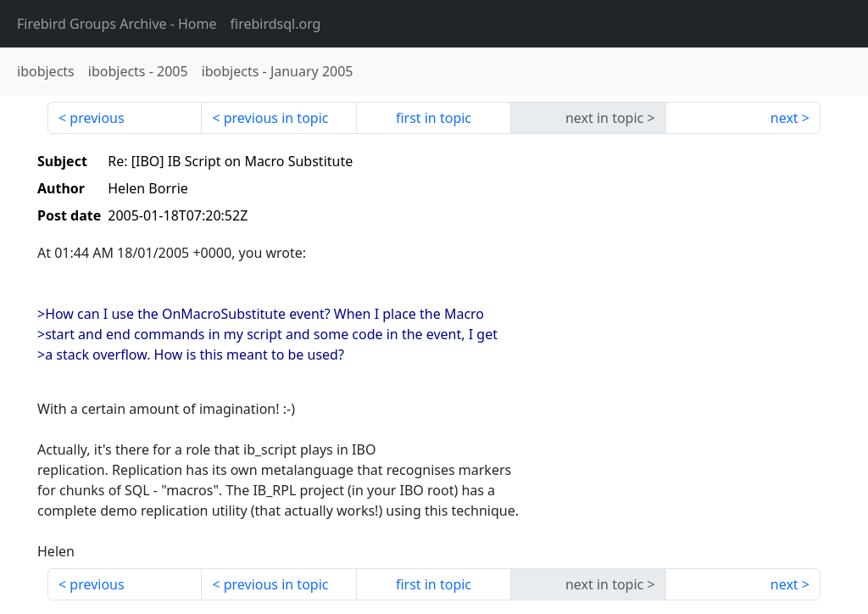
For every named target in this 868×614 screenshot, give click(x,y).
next (785, 118)
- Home (117, 24)
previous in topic (276, 118)
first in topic (434, 118)
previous (97, 118)
